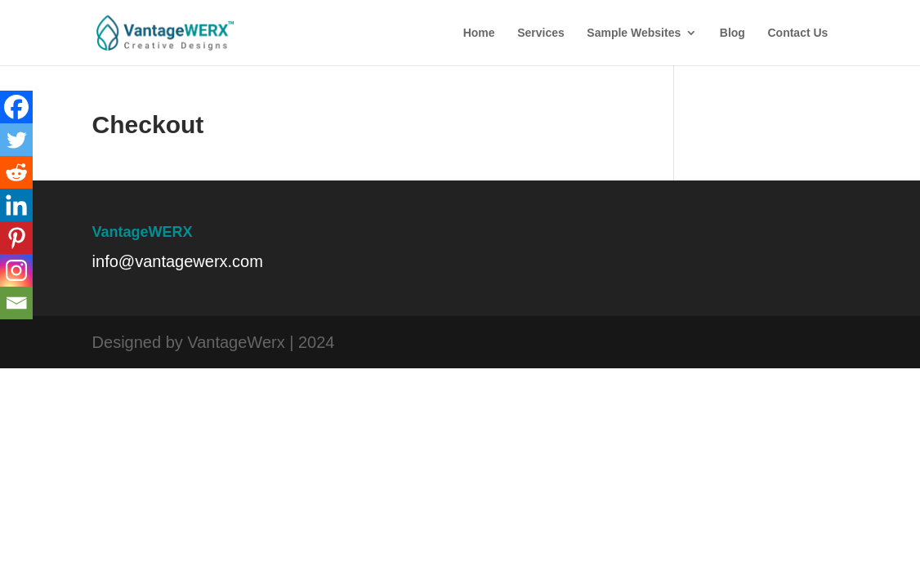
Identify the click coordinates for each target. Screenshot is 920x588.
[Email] (16, 303)
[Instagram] (16, 270)
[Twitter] (16, 140)
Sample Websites (634, 33)
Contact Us (797, 33)
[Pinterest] (16, 238)
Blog (732, 33)
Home (479, 33)
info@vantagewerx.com (178, 261)
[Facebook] (16, 107)
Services (541, 33)
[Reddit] (16, 172)
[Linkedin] (16, 205)
